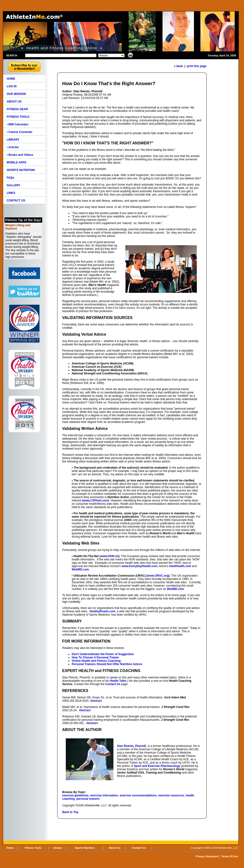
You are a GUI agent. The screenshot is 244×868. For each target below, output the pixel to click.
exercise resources (171, 795)
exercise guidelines (75, 795)
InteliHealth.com (180, 566)
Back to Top (70, 812)
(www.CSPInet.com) (95, 500)
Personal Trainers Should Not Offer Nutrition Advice (107, 664)
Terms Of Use (230, 856)
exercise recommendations (138, 795)
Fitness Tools (33, 848)
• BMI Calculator (18, 124)
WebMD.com (80, 569)
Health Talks (118, 681)
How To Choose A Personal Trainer (95, 657)
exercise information (104, 795)
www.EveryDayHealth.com (139, 566)
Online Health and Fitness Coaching (96, 661)
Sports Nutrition (85, 848)
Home (10, 848)
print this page (197, 66)
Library (57, 848)
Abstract (96, 701)
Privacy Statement (207, 856)
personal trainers (88, 799)
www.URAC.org (158, 576)
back (180, 66)
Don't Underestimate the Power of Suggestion (103, 654)
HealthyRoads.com (102, 611)
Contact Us (113, 684)
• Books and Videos (20, 155)
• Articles (13, 147)
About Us (114, 848)
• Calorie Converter (20, 132)
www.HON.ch (109, 556)
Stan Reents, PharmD (132, 746)
